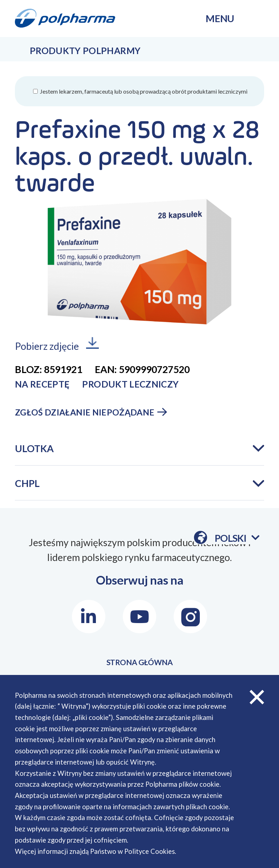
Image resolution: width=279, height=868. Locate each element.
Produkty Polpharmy (85, 51)
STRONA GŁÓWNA (140, 666)
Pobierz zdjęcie (47, 346)
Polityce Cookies (149, 851)
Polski (237, 538)
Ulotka (34, 449)
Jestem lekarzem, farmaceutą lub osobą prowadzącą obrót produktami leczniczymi (143, 91)
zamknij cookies (257, 697)
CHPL (27, 483)
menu (220, 19)
